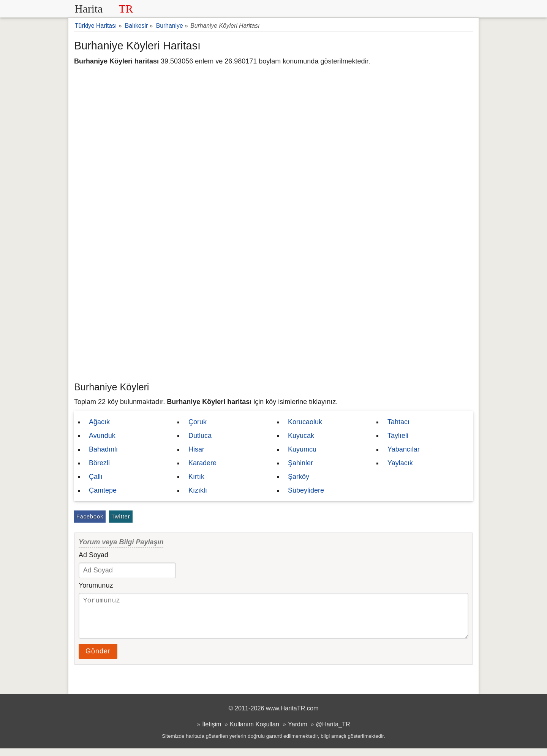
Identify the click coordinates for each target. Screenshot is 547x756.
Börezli (99, 463)
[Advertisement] (273, 321)
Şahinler (300, 463)
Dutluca (200, 436)
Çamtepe (103, 490)
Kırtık (196, 477)
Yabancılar (404, 449)
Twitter (121, 517)
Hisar (196, 449)
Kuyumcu (302, 449)
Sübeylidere (306, 490)
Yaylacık (400, 463)
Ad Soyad (93, 555)
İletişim (212, 732)
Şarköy (299, 477)
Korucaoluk (305, 422)
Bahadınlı (103, 449)
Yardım (298, 732)
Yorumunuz (96, 585)
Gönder (98, 659)
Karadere (202, 463)
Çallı (96, 477)
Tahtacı (398, 422)
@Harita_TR (333, 732)
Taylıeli (398, 436)
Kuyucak (301, 436)
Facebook (90, 517)
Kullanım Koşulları (255, 732)
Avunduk (102, 436)
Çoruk (198, 422)
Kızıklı (198, 490)
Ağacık (99, 422)
